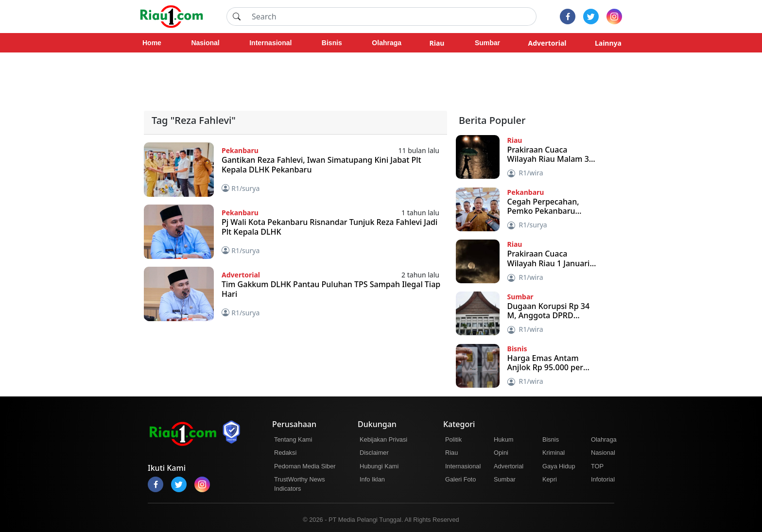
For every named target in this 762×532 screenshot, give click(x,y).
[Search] (391, 17)
